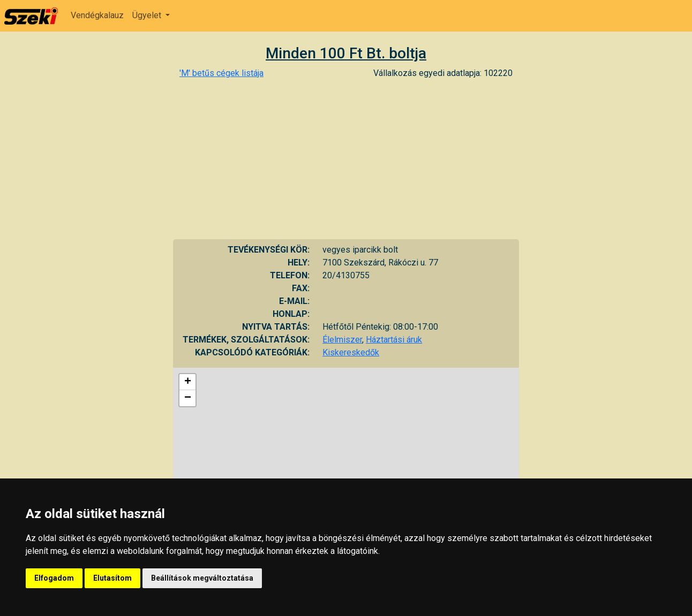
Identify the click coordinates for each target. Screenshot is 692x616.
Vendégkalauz (97, 15)
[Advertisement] (346, 159)
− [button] (188, 398)
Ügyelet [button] (148, 15)
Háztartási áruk (394, 340)
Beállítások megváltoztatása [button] (202, 578)
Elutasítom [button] (112, 578)
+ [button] (188, 382)
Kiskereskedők (351, 352)
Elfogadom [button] (54, 578)
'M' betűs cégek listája (221, 73)
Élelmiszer (342, 340)
